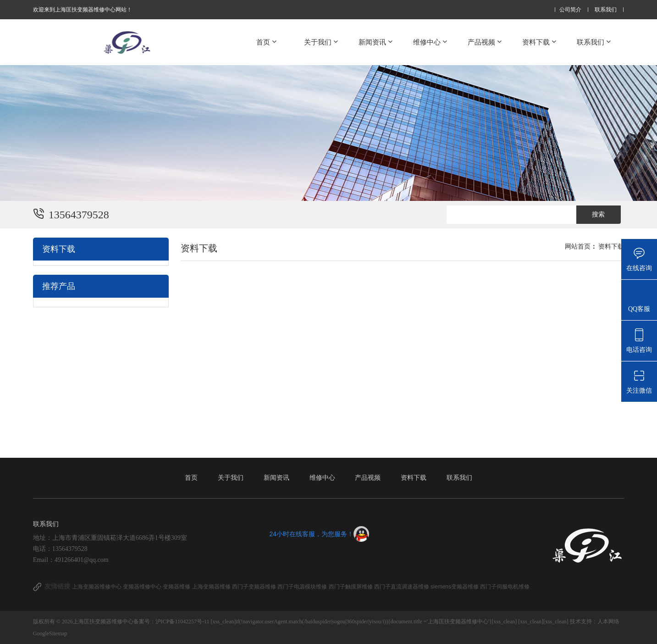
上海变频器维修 (212, 587)
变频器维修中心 (143, 587)
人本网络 (608, 622)
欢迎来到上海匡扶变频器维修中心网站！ (83, 10)
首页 (267, 42)
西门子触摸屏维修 (351, 587)
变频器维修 (177, 587)
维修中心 (431, 42)
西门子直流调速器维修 (402, 587)
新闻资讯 (376, 42)
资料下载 (540, 42)
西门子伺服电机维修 (505, 587)
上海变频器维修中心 (97, 587)
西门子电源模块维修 (303, 587)
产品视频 (485, 42)
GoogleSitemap (50, 633)
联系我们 (606, 10)
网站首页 (578, 247)
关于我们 (322, 42)
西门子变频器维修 (255, 587)
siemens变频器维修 (455, 587)
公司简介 (570, 10)
